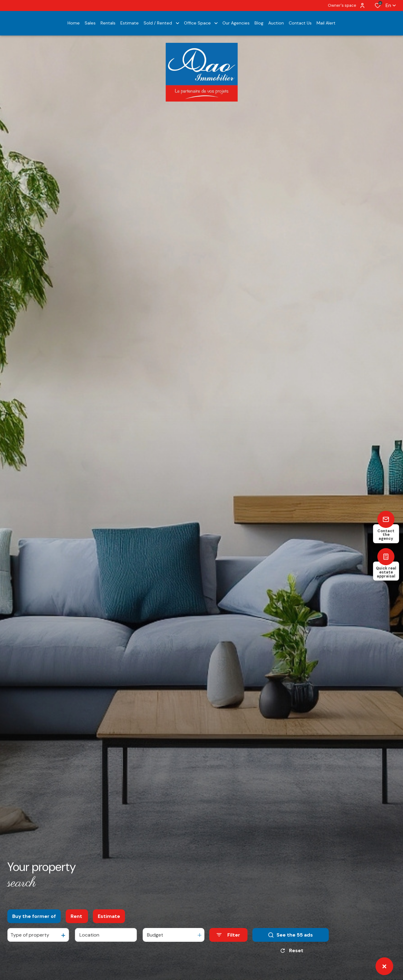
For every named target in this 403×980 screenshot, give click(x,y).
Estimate (109, 916)
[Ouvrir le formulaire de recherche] (228, 935)
